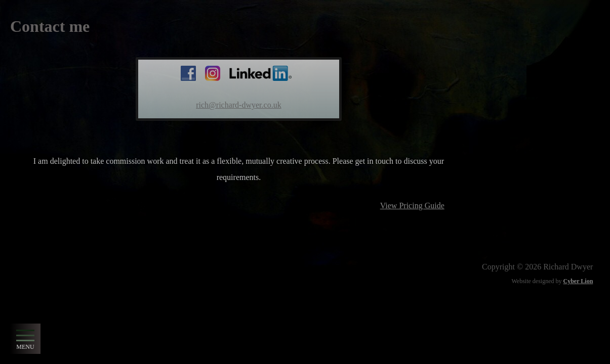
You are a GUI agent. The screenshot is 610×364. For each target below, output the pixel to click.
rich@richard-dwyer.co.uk (238, 105)
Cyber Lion (578, 281)
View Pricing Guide (412, 206)
